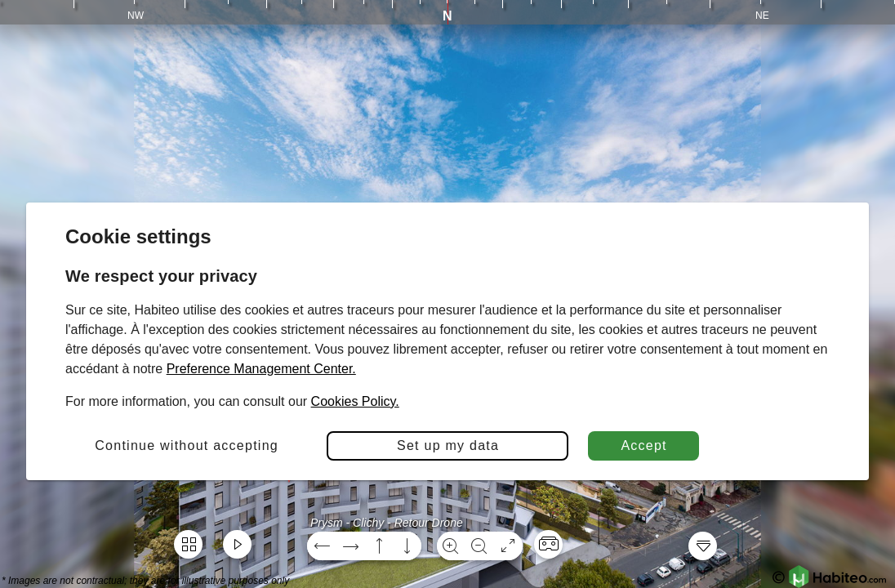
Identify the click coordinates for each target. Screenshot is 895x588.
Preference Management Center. (261, 369)
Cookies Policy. (355, 401)
